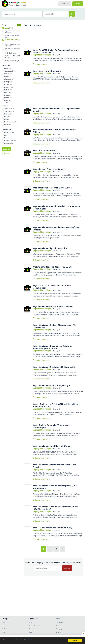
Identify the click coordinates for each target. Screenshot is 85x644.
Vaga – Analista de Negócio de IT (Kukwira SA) (54, 367)
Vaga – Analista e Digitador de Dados (50, 248)
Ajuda (31, 621)
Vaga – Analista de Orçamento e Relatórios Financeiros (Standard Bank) (53, 347)
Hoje (6, 135)
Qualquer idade (9, 132)
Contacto (5, 628)
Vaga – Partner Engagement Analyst (50, 169)
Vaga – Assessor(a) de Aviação (47, 71)
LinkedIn (59, 631)
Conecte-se (65, 4)
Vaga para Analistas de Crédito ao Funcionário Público (54, 131)
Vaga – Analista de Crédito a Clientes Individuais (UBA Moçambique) (55, 508)
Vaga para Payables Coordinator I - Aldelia (52, 188)
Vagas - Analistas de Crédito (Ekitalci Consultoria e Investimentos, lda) (56, 405)
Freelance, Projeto (11, 122)
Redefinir (7, 153)
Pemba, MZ (56, 530)
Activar (67, 568)
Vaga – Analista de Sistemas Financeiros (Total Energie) (55, 466)
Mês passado (9, 143)
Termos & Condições (36, 634)
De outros (8, 125)
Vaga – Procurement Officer (45, 151)
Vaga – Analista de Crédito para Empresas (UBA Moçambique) (55, 487)
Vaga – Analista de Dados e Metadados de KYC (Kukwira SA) (54, 326)
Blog (30, 631)
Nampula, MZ (57, 251)
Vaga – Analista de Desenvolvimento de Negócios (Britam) (56, 228)
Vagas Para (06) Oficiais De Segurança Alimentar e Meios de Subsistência (56, 51)
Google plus (60, 628)
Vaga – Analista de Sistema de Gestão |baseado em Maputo (56, 110)
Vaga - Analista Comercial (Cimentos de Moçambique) (51, 426)
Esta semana (9, 138)
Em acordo (8, 117)
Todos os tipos (9, 109)
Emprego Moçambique (42, 55)
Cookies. (51, 641)
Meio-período (9, 114)
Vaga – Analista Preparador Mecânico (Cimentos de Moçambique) (57, 207)
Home (4, 621)
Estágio (7, 119)
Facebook (59, 621)
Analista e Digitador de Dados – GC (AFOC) (53, 267)
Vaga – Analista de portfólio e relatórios (51, 446)
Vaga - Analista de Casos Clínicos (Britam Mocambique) (52, 287)
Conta (4, 631)
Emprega (32, 628)
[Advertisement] (13, 194)
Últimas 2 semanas (10, 140)
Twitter (58, 624)
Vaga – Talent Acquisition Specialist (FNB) (52, 528)
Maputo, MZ (56, 55)
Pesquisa (6, 149)
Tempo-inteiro (9, 111)
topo (19, 25)
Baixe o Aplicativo (35, 624)
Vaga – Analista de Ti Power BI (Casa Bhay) (53, 306)
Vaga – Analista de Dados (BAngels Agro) (52, 386)
